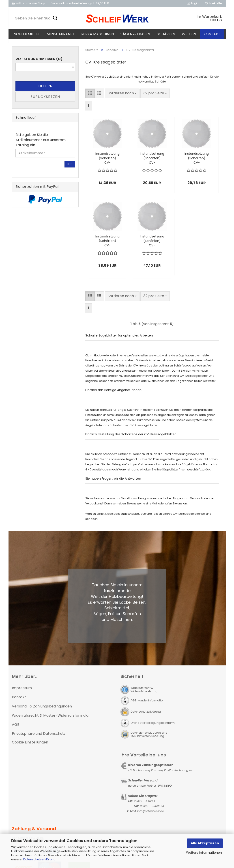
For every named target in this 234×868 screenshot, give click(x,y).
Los (70, 168)
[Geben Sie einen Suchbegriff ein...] (55, 18)
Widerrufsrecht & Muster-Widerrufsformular (51, 719)
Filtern (45, 90)
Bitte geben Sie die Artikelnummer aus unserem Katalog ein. (41, 144)
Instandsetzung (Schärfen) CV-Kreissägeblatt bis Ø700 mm (152, 245)
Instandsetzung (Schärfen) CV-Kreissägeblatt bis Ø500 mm (197, 162)
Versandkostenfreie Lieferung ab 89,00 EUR (80, 3)
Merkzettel (214, 3)
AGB (16, 729)
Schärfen (166, 34)
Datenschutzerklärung (39, 859)
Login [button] (193, 3)
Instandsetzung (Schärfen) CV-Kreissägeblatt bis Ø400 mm (152, 162)
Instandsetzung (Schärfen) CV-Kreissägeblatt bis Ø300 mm (107, 162)
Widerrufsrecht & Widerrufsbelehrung (144, 694)
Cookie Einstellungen (30, 746)
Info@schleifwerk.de (150, 815)
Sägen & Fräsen (135, 34)
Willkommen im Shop (28, 3)
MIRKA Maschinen (98, 34)
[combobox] (122, 97)
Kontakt (212, 34)
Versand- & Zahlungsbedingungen (42, 710)
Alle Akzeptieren (205, 843)
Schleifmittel (27, 34)
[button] (90, 97)
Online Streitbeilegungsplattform (153, 727)
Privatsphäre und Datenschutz (39, 738)
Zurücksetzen (45, 101)
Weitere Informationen (204, 853)
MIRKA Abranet (61, 34)
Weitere (189, 34)
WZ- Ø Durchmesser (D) (39, 63)
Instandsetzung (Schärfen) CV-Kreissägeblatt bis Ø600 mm (107, 245)
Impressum (22, 692)
